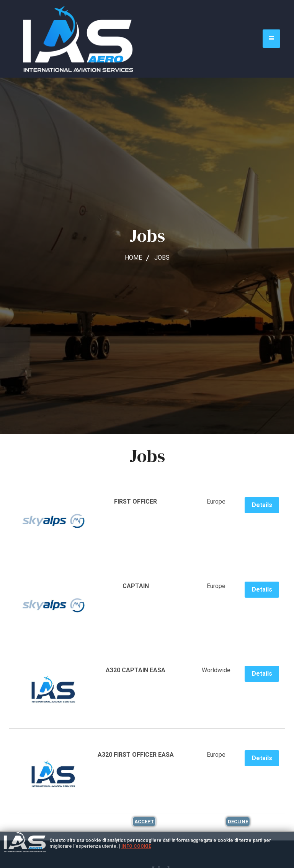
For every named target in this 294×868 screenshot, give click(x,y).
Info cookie (136, 846)
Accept (144, 822)
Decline (238, 822)
